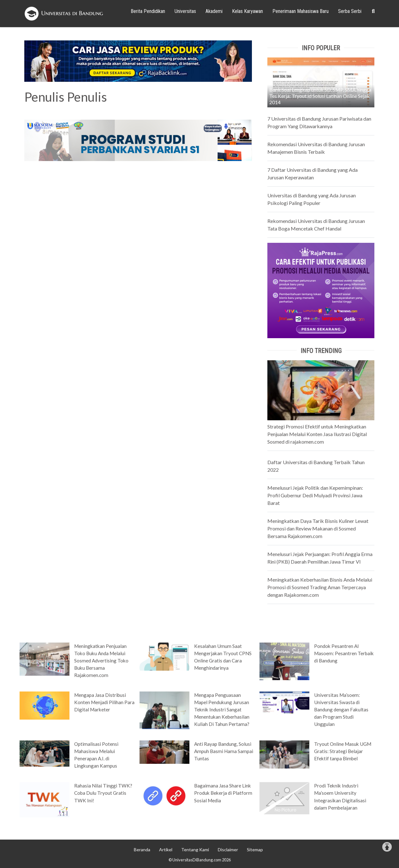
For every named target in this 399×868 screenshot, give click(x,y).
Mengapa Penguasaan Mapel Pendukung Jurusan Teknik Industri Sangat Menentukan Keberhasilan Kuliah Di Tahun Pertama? (222, 709)
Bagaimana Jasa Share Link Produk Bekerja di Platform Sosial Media (223, 793)
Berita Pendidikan (148, 11)
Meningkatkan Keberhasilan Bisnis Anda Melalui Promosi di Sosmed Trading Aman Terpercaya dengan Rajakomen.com (320, 587)
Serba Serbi (350, 11)
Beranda (142, 850)
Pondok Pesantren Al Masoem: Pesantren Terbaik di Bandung (344, 653)
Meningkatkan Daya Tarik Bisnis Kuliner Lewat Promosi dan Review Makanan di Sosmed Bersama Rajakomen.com (318, 528)
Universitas (185, 11)
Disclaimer (228, 850)
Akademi (214, 11)
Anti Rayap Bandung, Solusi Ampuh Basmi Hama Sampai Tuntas (224, 751)
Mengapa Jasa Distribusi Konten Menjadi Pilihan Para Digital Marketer (104, 702)
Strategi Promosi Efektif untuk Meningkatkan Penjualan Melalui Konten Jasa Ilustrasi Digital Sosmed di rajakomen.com (317, 434)
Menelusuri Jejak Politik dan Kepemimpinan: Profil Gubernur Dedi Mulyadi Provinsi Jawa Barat (315, 495)
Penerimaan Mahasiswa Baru (301, 11)
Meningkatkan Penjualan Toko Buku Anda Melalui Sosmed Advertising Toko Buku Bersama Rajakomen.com (101, 661)
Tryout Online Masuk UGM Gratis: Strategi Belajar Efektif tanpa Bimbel (343, 751)
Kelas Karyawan (247, 11)
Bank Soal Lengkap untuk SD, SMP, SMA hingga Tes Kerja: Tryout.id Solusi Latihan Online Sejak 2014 (320, 96)
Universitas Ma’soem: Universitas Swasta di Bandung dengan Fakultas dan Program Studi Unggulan (341, 709)
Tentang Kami (195, 850)
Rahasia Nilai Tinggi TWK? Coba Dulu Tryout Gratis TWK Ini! (103, 793)
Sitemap (255, 850)
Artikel (166, 850)
